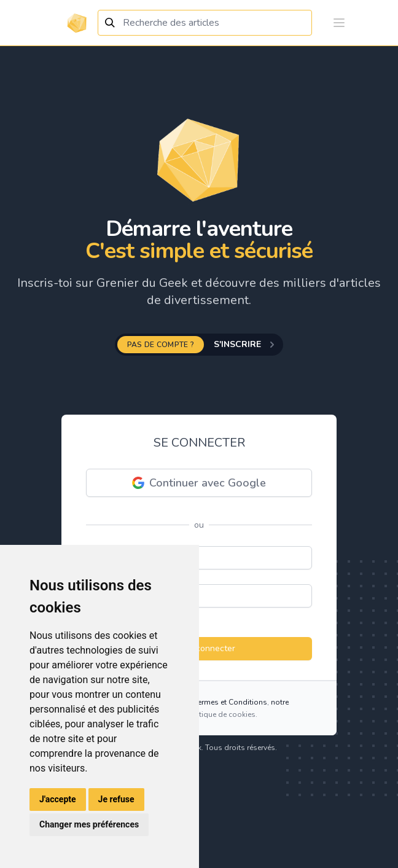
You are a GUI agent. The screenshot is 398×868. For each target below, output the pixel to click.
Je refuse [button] (116, 799)
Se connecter (199, 649)
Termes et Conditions (231, 702)
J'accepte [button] (58, 799)
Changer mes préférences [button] (89, 824)
